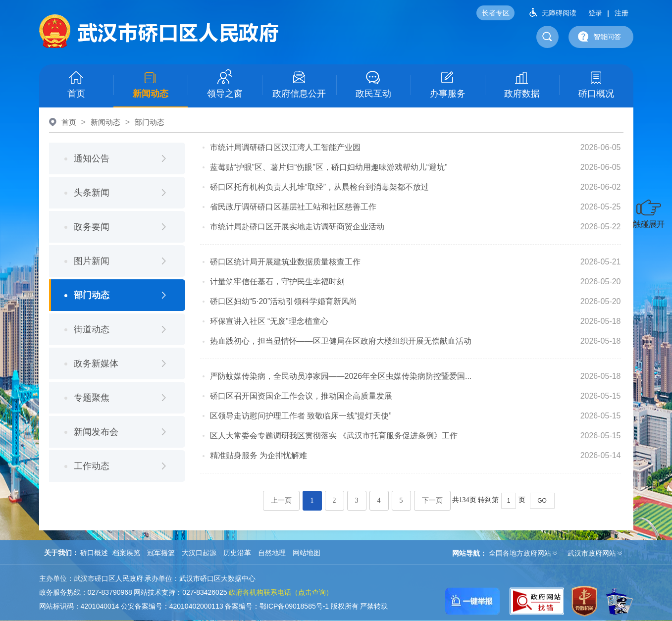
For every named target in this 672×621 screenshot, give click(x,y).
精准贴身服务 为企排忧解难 (258, 455)
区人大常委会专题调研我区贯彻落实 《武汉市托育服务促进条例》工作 (334, 436)
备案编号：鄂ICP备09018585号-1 (277, 606)
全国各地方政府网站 (520, 553)
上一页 (281, 500)
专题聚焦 (92, 398)
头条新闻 (92, 193)
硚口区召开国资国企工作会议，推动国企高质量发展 (301, 396)
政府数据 (522, 84)
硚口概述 (94, 553)
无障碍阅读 (549, 12)
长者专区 (496, 13)
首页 (76, 84)
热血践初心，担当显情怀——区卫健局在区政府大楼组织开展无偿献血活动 (341, 341)
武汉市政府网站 (592, 553)
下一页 (432, 500)
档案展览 (126, 553)
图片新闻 (92, 261)
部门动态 (150, 122)
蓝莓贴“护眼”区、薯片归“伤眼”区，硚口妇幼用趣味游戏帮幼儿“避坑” (329, 167)
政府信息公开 (299, 84)
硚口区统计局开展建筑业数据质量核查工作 (285, 262)
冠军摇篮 (161, 553)
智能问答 (597, 36)
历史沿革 (237, 553)
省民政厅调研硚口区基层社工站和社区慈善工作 (293, 207)
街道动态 (92, 329)
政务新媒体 (96, 363)
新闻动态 (151, 84)
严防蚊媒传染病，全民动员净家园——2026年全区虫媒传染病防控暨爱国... (341, 376)
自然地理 (272, 553)
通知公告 (92, 158)
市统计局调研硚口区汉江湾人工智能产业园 (285, 147)
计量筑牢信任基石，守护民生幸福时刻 (277, 282)
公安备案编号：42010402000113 (172, 606)
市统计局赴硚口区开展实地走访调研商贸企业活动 (297, 227)
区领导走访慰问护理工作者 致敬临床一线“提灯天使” (301, 416)
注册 (621, 13)
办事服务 (448, 84)
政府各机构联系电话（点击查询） (281, 592)
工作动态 (92, 466)
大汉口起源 (199, 553)
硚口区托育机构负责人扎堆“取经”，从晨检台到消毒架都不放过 (320, 187)
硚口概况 (596, 84)
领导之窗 (225, 84)
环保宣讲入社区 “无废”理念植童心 (269, 321)
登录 (595, 13)
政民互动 (373, 84)
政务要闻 (92, 227)
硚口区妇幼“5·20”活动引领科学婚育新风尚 (284, 301)
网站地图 (307, 553)
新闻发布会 (96, 432)
